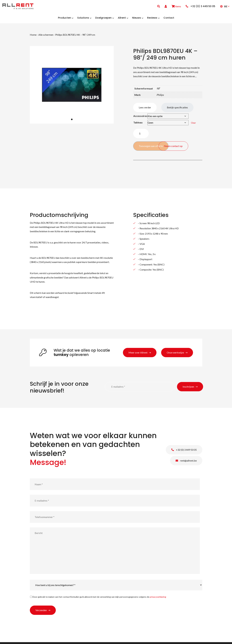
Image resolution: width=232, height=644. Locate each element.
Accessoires (140, 118)
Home (33, 36)
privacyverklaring (158, 599)
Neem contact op (188, 146)
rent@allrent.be (186, 462)
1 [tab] (72, 121)
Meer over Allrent (138, 354)
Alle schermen (46, 36)
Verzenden (41, 612)
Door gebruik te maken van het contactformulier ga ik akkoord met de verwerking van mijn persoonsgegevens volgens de (99, 599)
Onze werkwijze (175, 354)
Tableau (138, 124)
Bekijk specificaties (177, 109)
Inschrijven (188, 388)
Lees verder (145, 109)
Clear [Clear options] (193, 125)
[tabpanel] (72, 87)
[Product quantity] (141, 135)
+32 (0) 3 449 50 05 (184, 452)
